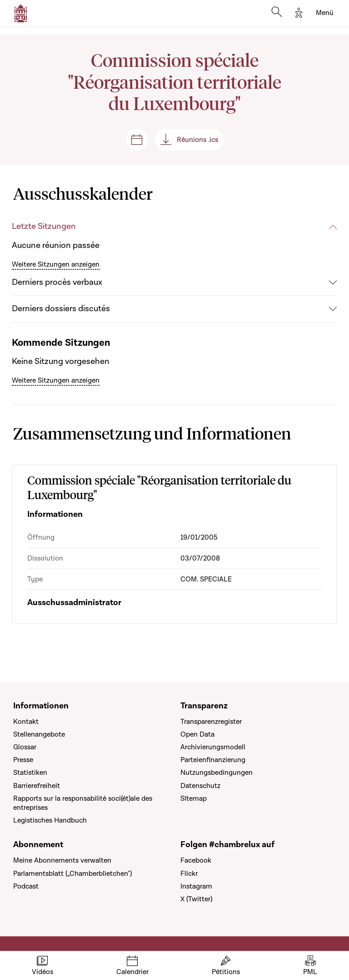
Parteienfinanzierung (213, 760)
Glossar (25, 747)
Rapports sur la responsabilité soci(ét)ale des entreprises (83, 803)
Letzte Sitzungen (44, 226)
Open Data (197, 734)
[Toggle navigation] (325, 13)
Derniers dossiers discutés (61, 309)
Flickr (189, 874)
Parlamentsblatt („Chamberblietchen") (72, 874)
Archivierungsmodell (213, 747)
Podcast (26, 886)
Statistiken (30, 773)
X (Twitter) (196, 899)
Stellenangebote (39, 734)
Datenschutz (200, 786)
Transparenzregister (211, 722)
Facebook (196, 860)
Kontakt (26, 722)
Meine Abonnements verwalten (62, 860)
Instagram (196, 886)
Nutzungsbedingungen (217, 773)
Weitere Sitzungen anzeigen (56, 264)
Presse (23, 760)
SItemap (194, 798)
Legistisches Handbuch (50, 820)
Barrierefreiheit (37, 786)
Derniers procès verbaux (57, 282)
